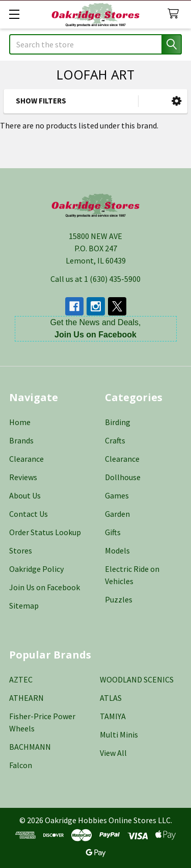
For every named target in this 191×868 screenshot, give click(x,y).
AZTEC (21, 679)
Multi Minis (119, 734)
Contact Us (29, 514)
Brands (21, 440)
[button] (176, 101)
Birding (118, 422)
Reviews (23, 477)
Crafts (115, 440)
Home (20, 422)
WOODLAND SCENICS (137, 679)
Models (117, 550)
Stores (21, 550)
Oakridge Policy (36, 569)
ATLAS (111, 698)
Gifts (113, 532)
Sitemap (24, 606)
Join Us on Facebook (45, 587)
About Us (25, 495)
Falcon (21, 765)
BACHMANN (30, 747)
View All (113, 753)
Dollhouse (123, 477)
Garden (117, 514)
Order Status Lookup (45, 532)
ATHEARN (26, 698)
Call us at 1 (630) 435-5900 (95, 279)
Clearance (26, 459)
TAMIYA (113, 716)
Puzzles (119, 599)
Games (117, 495)
